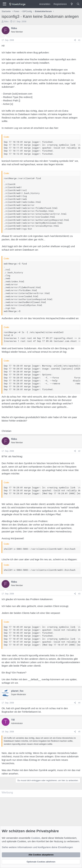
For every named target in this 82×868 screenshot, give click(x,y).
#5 (79, 732)
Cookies (36, 838)
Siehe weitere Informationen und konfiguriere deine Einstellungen (37, 847)
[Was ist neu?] (72, 4)
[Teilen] (75, 40)
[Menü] (5, 4)
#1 (79, 40)
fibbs (6, 21)
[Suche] (78, 4)
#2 (79, 451)
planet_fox (17, 691)
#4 (79, 703)
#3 (79, 594)
